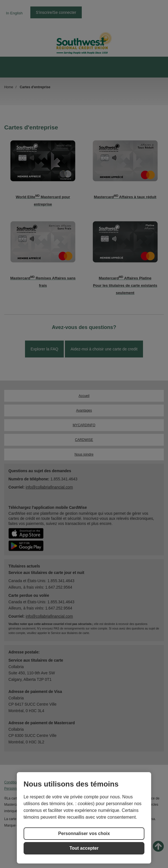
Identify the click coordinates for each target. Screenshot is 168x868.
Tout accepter (84, 848)
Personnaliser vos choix (84, 833)
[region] (84, 818)
